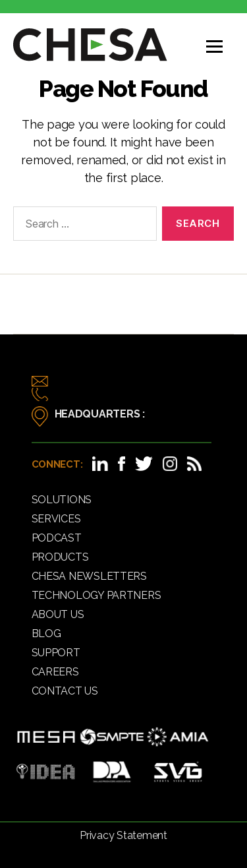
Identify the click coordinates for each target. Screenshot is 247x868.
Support (56, 653)
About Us (58, 614)
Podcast (57, 538)
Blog (46, 634)
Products (60, 557)
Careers (55, 672)
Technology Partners (96, 595)
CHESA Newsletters (89, 576)
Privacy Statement (123, 835)
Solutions (62, 500)
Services (56, 519)
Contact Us (65, 691)
